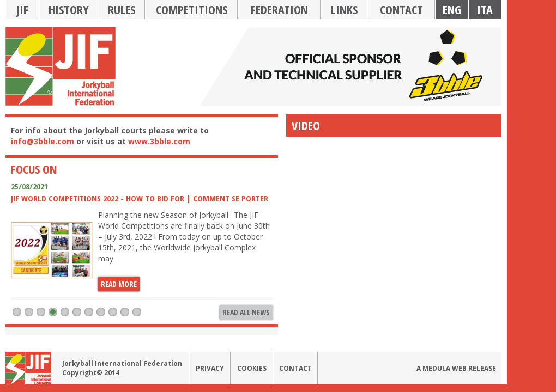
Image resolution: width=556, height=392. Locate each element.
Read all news (246, 312)
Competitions (192, 9)
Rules (122, 9)
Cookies (252, 368)
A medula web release (456, 368)
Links (344, 9)
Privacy (210, 368)
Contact (401, 9)
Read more (119, 284)
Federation (279, 9)
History (69, 9)
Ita (485, 9)
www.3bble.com (159, 141)
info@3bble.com (43, 141)
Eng (452, 9)
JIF (23, 9)
